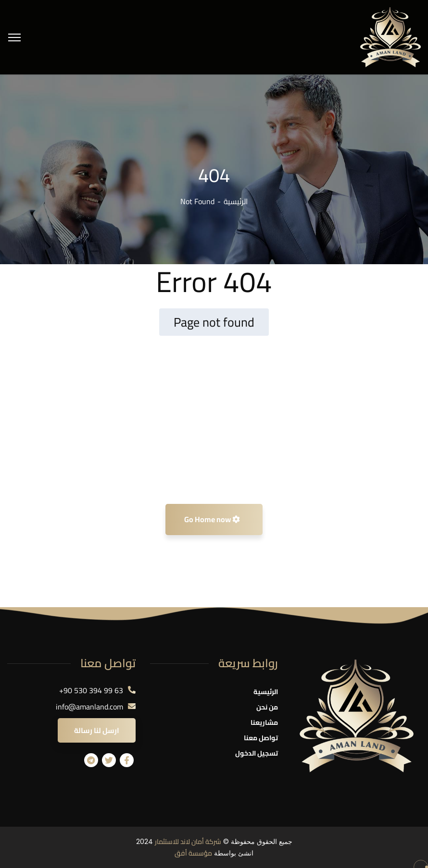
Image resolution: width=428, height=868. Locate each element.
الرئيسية (236, 201)
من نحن (267, 707)
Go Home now (212, 519)
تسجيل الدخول (257, 753)
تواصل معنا (261, 738)
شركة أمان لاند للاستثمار (188, 842)
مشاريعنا (264, 722)
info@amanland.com (89, 707)
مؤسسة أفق (193, 853)
